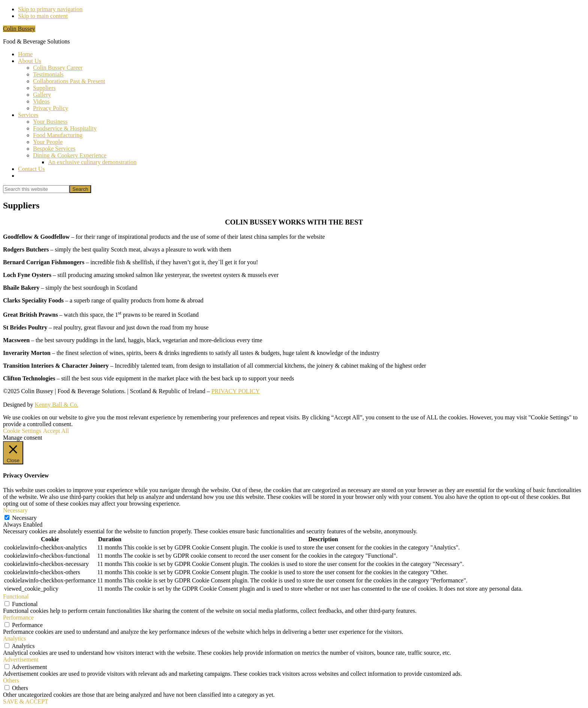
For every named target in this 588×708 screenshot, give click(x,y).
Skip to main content (43, 16)
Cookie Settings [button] (22, 431)
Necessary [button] (15, 510)
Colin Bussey (19, 29)
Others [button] (11, 680)
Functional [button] (16, 596)
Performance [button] (18, 617)
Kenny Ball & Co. (56, 405)
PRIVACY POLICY (235, 391)
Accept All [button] (56, 431)
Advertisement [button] (21, 659)
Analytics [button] (14, 638)
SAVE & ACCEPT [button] (26, 701)
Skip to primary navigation (50, 9)
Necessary (24, 518)
